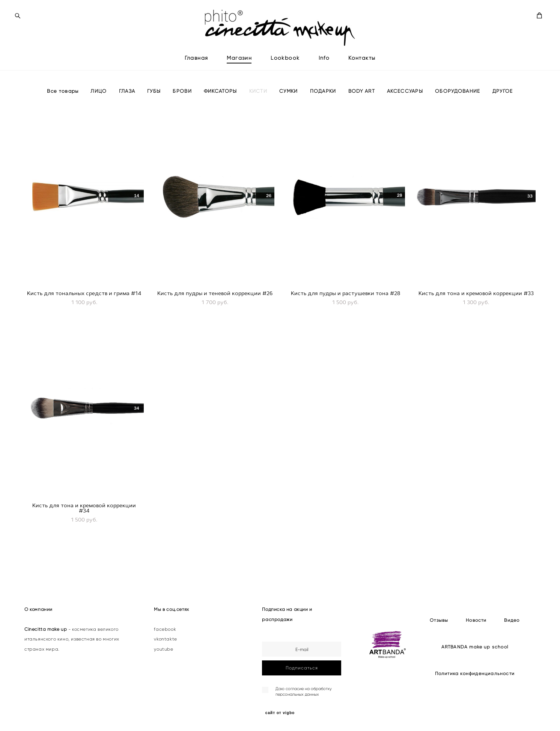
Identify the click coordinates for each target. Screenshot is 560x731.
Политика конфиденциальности (475, 673)
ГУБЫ (154, 102)
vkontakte (165, 639)
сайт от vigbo (280, 713)
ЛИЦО (99, 102)
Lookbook (285, 63)
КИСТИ (258, 102)
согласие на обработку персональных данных (304, 691)
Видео (512, 620)
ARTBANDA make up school (475, 647)
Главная (196, 63)
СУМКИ (289, 102)
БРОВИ (182, 102)
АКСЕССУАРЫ (405, 102)
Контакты (362, 63)
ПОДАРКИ (323, 102)
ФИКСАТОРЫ (221, 102)
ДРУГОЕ (503, 102)
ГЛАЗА (127, 102)
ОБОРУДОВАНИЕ (458, 102)
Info (324, 63)
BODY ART (362, 102)
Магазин (239, 63)
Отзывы (439, 620)
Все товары (63, 102)
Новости (476, 620)
